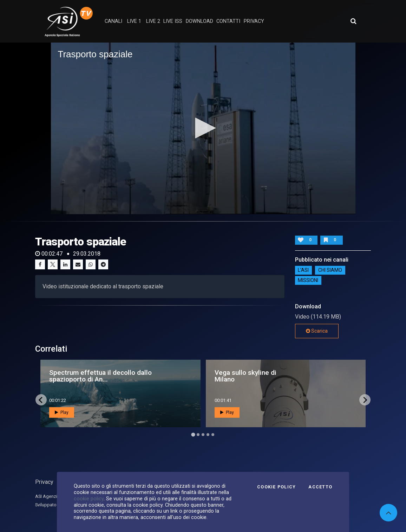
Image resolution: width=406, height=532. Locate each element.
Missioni (308, 280)
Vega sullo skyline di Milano (245, 376)
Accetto (320, 487)
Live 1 (134, 21)
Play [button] (62, 412)
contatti (228, 21)
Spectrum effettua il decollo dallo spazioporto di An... (100, 376)
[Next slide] (365, 400)
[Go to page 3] (203, 435)
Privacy (44, 482)
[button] (203, 128)
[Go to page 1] (193, 434)
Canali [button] (113, 21)
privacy (254, 21)
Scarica (317, 331)
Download (199, 21)
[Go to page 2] (198, 435)
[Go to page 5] (213, 435)
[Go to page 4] (208, 435)
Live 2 (153, 21)
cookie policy (89, 499)
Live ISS (173, 21)
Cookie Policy (276, 487)
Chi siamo (330, 270)
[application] (203, 128)
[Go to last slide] (41, 400)
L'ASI (303, 270)
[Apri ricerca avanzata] (353, 21)
